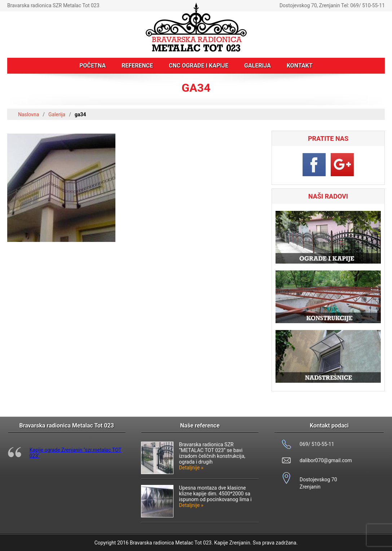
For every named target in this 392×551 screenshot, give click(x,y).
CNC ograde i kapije (199, 66)
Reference (137, 66)
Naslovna (28, 114)
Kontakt (300, 66)
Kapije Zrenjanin (232, 543)
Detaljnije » (191, 468)
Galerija (257, 66)
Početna (93, 66)
